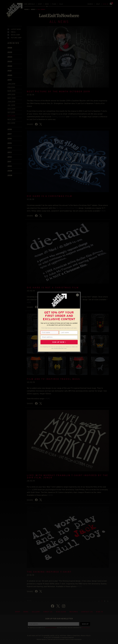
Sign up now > (59, 342)
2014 (10, 147)
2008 (10, 175)
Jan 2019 (11, 84)
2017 (10, 134)
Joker (29, 489)
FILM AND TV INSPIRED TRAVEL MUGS (53, 379)
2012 (10, 157)
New (30, 4)
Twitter (55, 116)
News (47, 4)
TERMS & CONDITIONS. (74, 635)
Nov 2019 (11, 119)
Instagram (73, 116)
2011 (9, 161)
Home (26, 9)
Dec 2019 (11, 123)
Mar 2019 (11, 91)
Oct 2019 (11, 116)
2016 (10, 138)
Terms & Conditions (51, 627)
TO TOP (29, 600)
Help (98, 4)
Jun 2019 (11, 101)
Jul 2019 (11, 105)
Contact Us (87, 612)
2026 (10, 47)
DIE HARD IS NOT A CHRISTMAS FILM (53, 287)
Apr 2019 (11, 94)
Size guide (61, 612)
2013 (10, 152)
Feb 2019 (11, 87)
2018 (10, 129)
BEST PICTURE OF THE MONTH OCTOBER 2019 (58, 91)
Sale (61, 4)
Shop (40, 4)
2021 (10, 70)
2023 (10, 61)
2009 (10, 170)
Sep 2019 (11, 112)
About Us (48, 612)
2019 (10, 80)
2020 (10, 75)
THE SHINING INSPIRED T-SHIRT (49, 572)
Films (54, 4)
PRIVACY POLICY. (86, 635)
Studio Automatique (76, 639)
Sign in (106, 4)
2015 (10, 143)
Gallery (36, 612)
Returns (74, 612)
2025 (10, 52)
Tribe (49, 639)
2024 (10, 57)
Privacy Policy (86, 627)
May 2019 (11, 98)
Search (90, 4)
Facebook (62, 116)
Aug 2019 (11, 109)
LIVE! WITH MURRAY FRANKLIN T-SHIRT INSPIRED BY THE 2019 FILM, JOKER (68, 476)
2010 (10, 166)
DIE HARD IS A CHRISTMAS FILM (49, 196)
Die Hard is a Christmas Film (67, 208)
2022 (10, 66)
